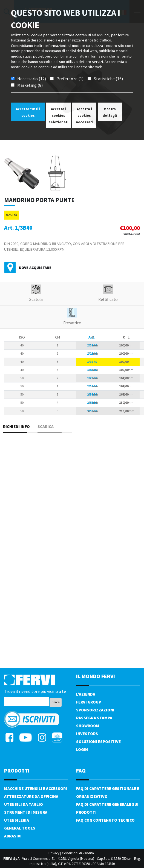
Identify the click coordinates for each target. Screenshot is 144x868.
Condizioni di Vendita (78, 853)
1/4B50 (92, 402)
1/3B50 (92, 394)
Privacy (54, 853)
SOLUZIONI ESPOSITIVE (98, 742)
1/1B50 (92, 386)
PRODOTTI (17, 770)
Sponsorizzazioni (95, 710)
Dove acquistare (35, 268)
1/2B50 (92, 378)
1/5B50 (92, 411)
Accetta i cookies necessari (84, 116)
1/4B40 (92, 370)
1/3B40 (92, 362)
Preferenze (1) (70, 79)
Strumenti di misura (26, 812)
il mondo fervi (96, 676)
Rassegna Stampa (94, 718)
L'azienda (86, 694)
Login (82, 749)
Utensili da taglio (24, 804)
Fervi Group (89, 702)
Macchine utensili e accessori (36, 788)
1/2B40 (92, 353)
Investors (87, 734)
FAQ (81, 770)
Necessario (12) (32, 79)
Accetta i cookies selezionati (59, 116)
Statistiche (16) (108, 79)
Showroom (88, 726)
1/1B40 (92, 345)
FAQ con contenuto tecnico (105, 820)
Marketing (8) (30, 85)
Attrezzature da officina (31, 796)
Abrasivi (13, 836)
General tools (20, 828)
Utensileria (17, 820)
